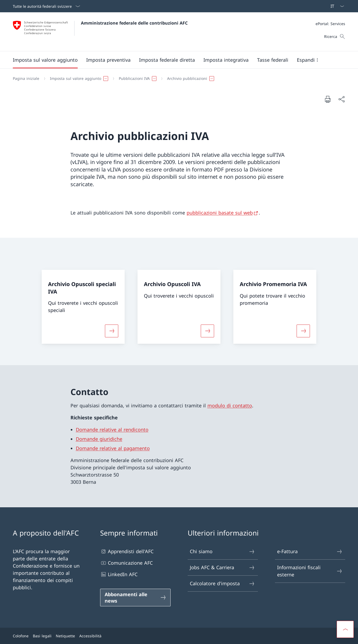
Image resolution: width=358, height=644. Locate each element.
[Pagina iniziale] (26, 79)
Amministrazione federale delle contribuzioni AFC (134, 23)
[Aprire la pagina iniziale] (100, 32)
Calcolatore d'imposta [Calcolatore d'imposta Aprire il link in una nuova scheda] (223, 583)
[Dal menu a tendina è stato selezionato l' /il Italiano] (336, 6)
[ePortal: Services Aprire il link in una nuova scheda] (330, 24)
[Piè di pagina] (179, 636)
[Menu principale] (175, 60)
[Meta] (330, 24)
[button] (45, 60)
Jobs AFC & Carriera (223, 567)
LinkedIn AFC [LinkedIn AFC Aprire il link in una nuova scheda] (119, 574)
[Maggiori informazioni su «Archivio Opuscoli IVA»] (207, 331)
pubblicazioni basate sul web (220, 213)
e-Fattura (310, 551)
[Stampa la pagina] (328, 99)
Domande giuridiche (99, 439)
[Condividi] (341, 99)
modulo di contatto (230, 405)
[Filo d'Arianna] (177, 79)
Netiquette (65, 636)
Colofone (21, 636)
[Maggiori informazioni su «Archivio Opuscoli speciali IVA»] (112, 331)
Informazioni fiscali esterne (310, 571)
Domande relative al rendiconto (112, 430)
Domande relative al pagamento (113, 448)
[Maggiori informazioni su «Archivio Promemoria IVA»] (304, 331)
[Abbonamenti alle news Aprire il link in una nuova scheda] (135, 598)
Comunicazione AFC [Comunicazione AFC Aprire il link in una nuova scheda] (126, 563)
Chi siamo (223, 551)
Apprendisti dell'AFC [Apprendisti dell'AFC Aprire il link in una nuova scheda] (127, 551)
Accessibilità (90, 636)
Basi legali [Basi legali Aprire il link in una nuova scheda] (42, 636)
